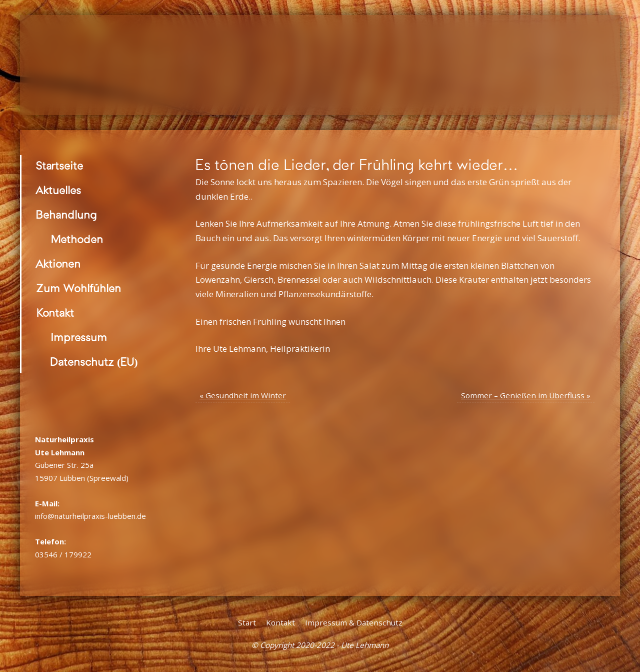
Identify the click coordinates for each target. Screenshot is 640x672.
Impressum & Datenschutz (354, 622)
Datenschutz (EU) (94, 362)
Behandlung (66, 215)
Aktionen (58, 264)
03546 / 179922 (63, 554)
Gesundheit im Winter (243, 395)
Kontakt (55, 313)
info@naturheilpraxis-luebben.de (90, 516)
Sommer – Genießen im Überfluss (526, 395)
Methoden (77, 239)
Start (247, 622)
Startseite (59, 166)
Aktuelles (58, 190)
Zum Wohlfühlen (78, 288)
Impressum (79, 338)
